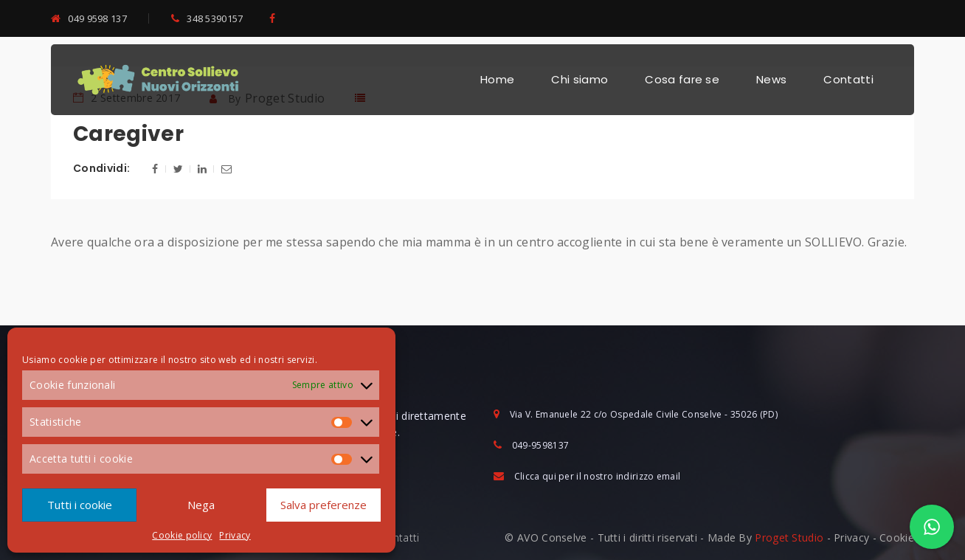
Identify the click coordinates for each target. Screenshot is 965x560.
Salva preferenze (324, 505)
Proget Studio (789, 537)
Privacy (235, 535)
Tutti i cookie (80, 505)
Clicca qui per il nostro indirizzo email (598, 476)
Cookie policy (182, 535)
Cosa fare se (682, 79)
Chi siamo (580, 79)
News (771, 79)
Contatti (848, 79)
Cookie (897, 537)
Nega (201, 505)
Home (497, 79)
